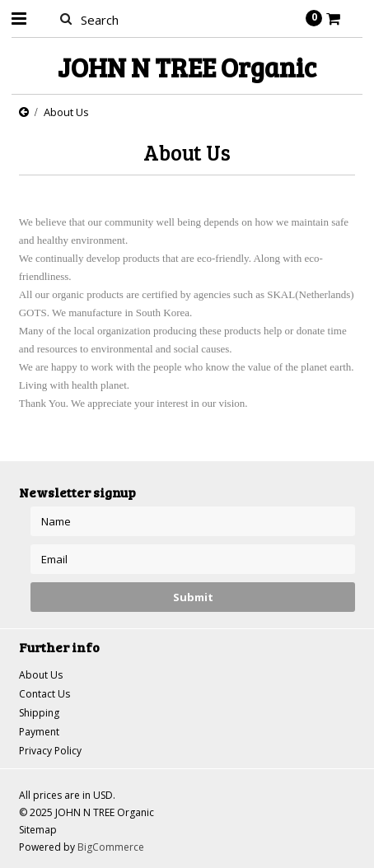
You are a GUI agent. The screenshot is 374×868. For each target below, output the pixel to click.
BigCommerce (111, 847)
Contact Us (44, 694)
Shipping (39, 713)
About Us (41, 675)
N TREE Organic (187, 67)
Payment (39, 732)
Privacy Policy (50, 751)
